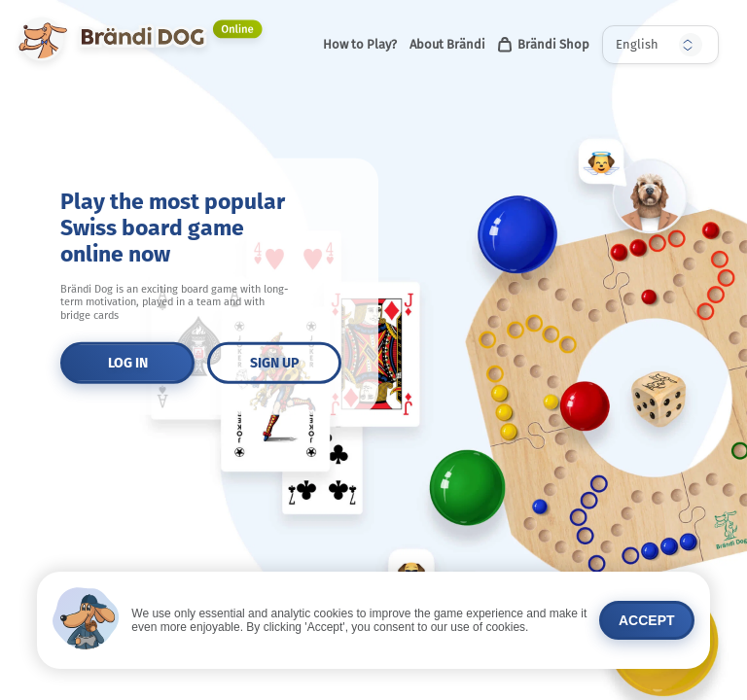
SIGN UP (274, 363)
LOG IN (128, 363)
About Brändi (447, 44)
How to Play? (360, 44)
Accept (647, 620)
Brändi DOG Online (61, 18)
